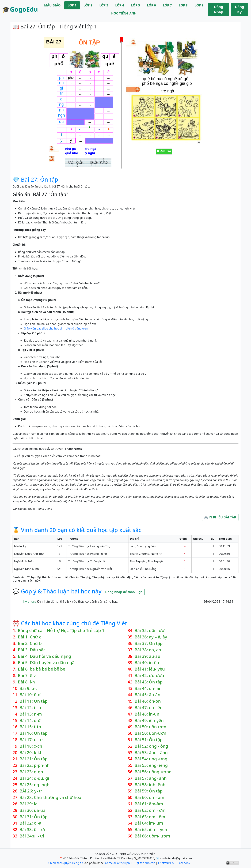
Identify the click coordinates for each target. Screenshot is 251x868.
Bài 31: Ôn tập (33, 817)
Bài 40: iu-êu (147, 663)
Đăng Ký (240, 9)
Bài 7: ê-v (27, 676)
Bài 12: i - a (30, 708)
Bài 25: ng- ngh (34, 785)
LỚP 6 (151, 5)
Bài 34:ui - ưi (32, 836)
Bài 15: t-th (30, 727)
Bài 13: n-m (31, 714)
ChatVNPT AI (166, 863)
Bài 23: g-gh (31, 772)
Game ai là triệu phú (119, 863)
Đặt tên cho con (145, 863)
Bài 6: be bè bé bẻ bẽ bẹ (41, 669)
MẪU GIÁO (52, 5)
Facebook (184, 863)
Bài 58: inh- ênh (150, 785)
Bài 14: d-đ (30, 721)
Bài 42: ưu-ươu (149, 676)
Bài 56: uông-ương (153, 772)
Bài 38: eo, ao (148, 650)
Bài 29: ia (28, 804)
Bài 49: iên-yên (149, 721)
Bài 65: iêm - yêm (152, 830)
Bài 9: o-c (28, 688)
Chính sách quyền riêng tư (66, 863)
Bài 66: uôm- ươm (152, 836)
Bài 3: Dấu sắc (32, 650)
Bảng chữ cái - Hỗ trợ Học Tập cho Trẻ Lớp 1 (61, 631)
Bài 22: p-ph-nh (35, 765)
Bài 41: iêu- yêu (150, 669)
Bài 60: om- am (149, 797)
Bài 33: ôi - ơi (32, 830)
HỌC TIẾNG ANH (124, 13)
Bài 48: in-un (147, 714)
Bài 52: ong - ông (151, 746)
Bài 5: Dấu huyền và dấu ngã (46, 663)
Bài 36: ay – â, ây (151, 637)
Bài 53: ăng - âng (151, 753)
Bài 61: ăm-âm (149, 804)
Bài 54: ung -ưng (151, 759)
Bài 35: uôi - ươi (150, 631)
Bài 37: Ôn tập (149, 643)
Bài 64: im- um (149, 823)
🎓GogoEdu (20, 9)
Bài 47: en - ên (149, 708)
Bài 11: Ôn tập (33, 701)
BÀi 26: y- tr (31, 791)
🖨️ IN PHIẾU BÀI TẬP (220, 517)
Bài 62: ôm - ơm (150, 810)
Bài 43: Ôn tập (149, 682)
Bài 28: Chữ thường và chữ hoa (50, 797)
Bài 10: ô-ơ (30, 695)
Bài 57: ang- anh (151, 778)
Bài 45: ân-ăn (147, 695)
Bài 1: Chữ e (30, 637)
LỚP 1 (72, 5)
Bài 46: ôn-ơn (148, 701)
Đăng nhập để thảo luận (124, 592)
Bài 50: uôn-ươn (150, 727)
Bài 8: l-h (26, 682)
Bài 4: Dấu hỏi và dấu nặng (44, 656)
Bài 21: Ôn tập (33, 759)
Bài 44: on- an (148, 688)
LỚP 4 (120, 5)
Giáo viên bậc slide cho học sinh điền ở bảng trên (56, 328)
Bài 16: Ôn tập (33, 733)
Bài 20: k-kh (31, 753)
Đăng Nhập (218, 9)
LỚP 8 (183, 5)
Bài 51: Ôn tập (149, 740)
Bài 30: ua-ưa (33, 810)
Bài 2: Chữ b (30, 643)
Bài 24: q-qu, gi (34, 778)
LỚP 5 (136, 5)
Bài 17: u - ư (31, 740)
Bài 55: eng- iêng (151, 765)
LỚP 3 (104, 5)
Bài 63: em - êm (150, 817)
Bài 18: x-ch (31, 746)
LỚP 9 (199, 5)
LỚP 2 (88, 5)
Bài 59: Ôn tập (149, 791)
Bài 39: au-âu (147, 656)
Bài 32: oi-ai (31, 823)
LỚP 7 (167, 5)
